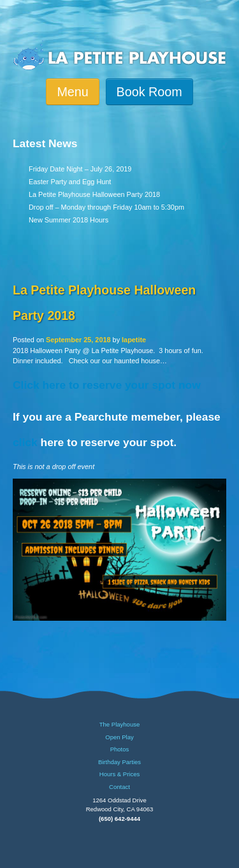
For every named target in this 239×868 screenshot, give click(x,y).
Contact (119, 787)
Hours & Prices (119, 774)
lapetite (134, 340)
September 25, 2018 (78, 340)
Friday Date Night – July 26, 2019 (80, 169)
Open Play (119, 737)
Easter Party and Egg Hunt (70, 182)
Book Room (149, 92)
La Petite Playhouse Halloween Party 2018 (94, 194)
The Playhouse (119, 725)
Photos (120, 749)
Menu (72, 92)
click (25, 442)
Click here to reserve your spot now (107, 385)
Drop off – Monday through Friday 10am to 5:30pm (106, 207)
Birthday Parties (119, 762)
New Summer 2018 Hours (69, 220)
